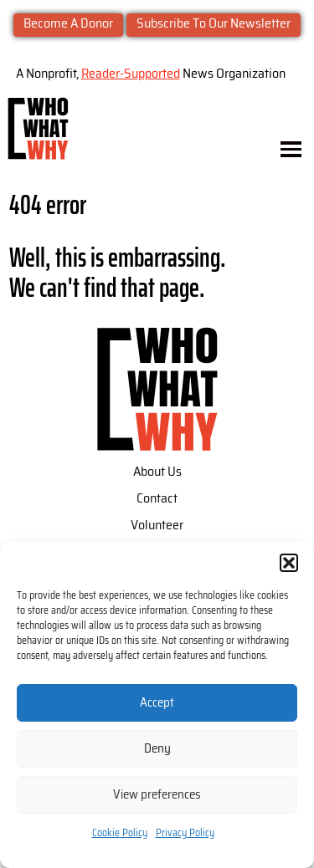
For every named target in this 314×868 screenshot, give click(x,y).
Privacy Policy (185, 833)
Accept (157, 703)
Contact (157, 498)
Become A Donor (68, 23)
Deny (157, 749)
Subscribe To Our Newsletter (214, 23)
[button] (289, 563)
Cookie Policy (120, 833)
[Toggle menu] (291, 149)
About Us (157, 472)
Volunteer (157, 525)
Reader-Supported (131, 74)
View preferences (157, 795)
